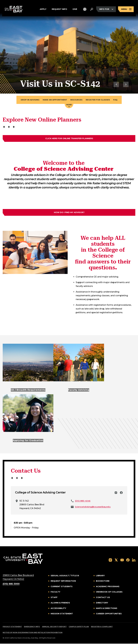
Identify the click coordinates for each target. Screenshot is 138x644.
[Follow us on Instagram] (110, 560)
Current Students (62, 587)
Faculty (55, 592)
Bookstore (103, 581)
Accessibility (58, 609)
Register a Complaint (102, 627)
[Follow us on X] (116, 560)
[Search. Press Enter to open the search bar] (92, 10)
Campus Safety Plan (79, 627)
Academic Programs (108, 587)
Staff (54, 598)
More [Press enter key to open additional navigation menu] (69, 106)
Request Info (59, 10)
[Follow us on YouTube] (122, 560)
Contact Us (103, 598)
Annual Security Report (54, 627)
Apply (43, 10)
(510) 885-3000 (11, 584)
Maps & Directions (107, 609)
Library (100, 576)
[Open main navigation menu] (126, 10)
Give (75, 10)
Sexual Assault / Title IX (65, 576)
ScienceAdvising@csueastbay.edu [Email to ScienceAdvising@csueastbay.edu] (94, 507)
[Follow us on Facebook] (128, 560)
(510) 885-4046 (83, 501)
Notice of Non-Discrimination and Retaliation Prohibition (33, 633)
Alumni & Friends (60, 603)
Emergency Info (32, 627)
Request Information (63, 581)
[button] (85, 10)
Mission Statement (62, 614)
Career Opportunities (109, 614)
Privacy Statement (12, 627)
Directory (102, 603)
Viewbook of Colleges (109, 592)
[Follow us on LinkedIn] (134, 560)
